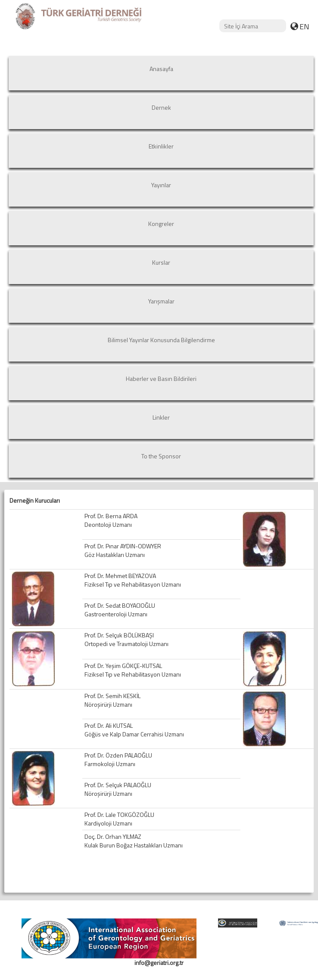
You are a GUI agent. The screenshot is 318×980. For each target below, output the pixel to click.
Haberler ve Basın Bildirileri (161, 379)
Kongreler (161, 224)
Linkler (161, 417)
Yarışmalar (161, 301)
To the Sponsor (161, 456)
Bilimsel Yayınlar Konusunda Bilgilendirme (161, 340)
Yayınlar (161, 185)
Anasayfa (161, 69)
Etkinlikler (161, 146)
